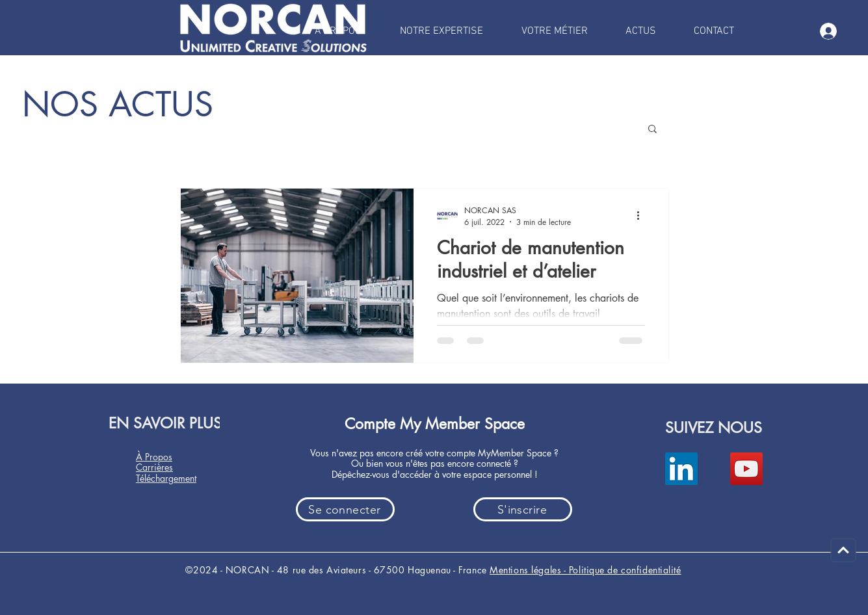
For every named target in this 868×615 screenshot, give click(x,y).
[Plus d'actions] (643, 216)
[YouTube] (746, 469)
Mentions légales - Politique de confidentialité (585, 570)
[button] (652, 130)
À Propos (154, 457)
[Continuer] (844, 551)
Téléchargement (166, 478)
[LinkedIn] (681, 469)
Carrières (154, 467)
